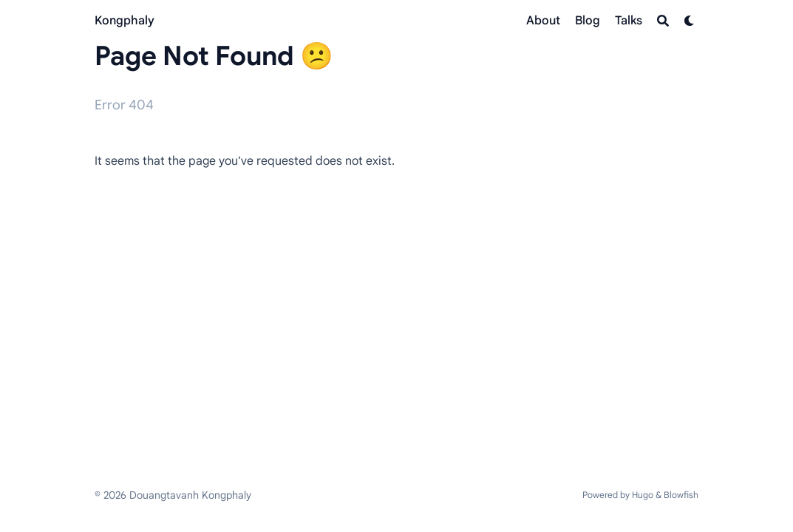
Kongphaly (125, 21)
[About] (543, 21)
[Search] (663, 21)
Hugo (643, 495)
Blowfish (681, 495)
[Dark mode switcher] (690, 21)
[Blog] (588, 21)
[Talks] (629, 21)
